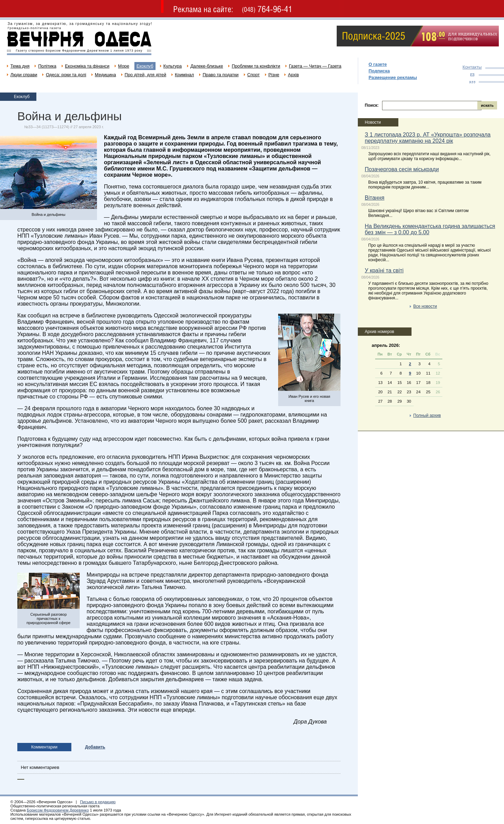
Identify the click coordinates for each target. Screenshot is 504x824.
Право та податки (221, 75)
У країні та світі (384, 270)
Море (124, 66)
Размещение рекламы (393, 77)
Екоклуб (145, 66)
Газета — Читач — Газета (315, 66)
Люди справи (24, 75)
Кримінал (184, 75)
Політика (47, 66)
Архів (293, 75)
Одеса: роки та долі (66, 75)
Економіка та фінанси (87, 66)
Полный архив (427, 415)
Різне (274, 75)
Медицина (105, 75)
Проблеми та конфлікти (256, 66)
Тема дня (20, 66)
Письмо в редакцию (98, 802)
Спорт (254, 75)
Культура (173, 66)
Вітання (375, 198)
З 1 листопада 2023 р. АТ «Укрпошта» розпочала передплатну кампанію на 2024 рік (428, 138)
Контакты (472, 67)
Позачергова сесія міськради (402, 169)
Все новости (425, 306)
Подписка (379, 71)
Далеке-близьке (207, 66)
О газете (378, 64)
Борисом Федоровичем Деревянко (58, 810)
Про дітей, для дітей (145, 75)
